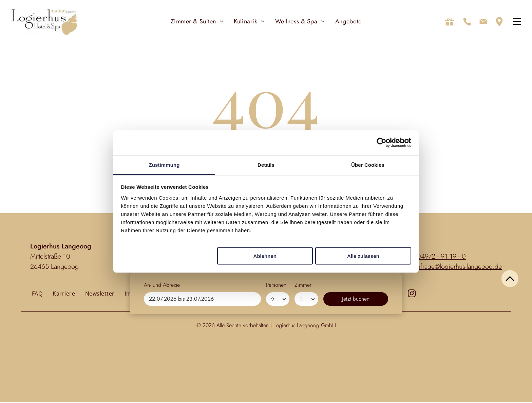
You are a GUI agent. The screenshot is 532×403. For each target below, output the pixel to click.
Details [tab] (266, 165)
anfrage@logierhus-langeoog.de (458, 267)
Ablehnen (265, 256)
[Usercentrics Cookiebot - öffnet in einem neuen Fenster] (382, 143)
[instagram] (412, 295)
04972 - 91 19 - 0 (441, 257)
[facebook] (398, 295)
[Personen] (278, 388)
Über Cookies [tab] (368, 165)
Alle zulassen (363, 256)
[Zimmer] (306, 388)
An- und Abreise (162, 374)
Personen (276, 374)
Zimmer (303, 374)
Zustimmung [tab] (164, 165)
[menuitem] (197, 22)
